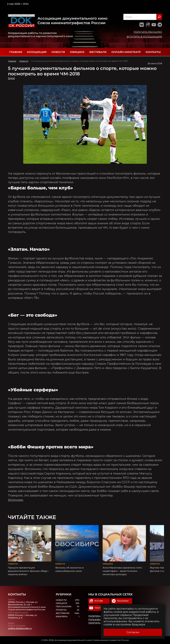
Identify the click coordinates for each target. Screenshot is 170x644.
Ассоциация (37, 52)
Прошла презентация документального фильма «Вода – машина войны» (29, 571)
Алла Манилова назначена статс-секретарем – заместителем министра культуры (123, 571)
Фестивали (98, 52)
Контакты (153, 52)
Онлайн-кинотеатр (126, 52)
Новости (58, 52)
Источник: (16, 500)
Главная (16, 52)
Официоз (77, 52)
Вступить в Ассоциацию (144, 37)
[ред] (11, 78)
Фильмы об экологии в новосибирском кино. (69, 569)
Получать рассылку (148, 32)
